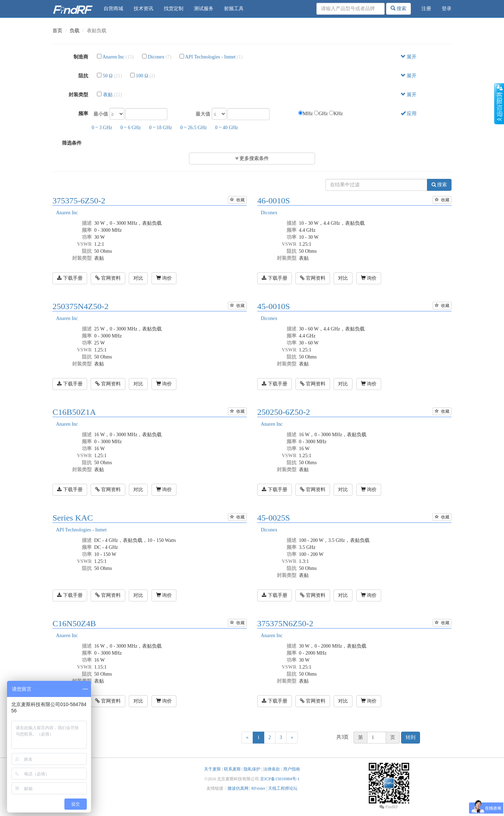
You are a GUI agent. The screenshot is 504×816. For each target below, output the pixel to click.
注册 (426, 9)
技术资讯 (143, 9)
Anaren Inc (114, 57)
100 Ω (142, 76)
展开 (409, 57)
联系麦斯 (232, 769)
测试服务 (204, 9)
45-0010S (274, 306)
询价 (164, 278)
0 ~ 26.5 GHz (194, 128)
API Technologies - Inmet (211, 57)
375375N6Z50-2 (285, 623)
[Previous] (247, 738)
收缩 (499, 104)
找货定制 (174, 9)
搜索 (399, 8)
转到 (411, 737)
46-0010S (274, 201)
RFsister (258, 788)
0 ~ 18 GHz (161, 128)
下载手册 (70, 278)
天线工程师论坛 (283, 788)
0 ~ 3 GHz (102, 128)
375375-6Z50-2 (79, 201)
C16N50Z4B (74, 623)
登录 (447, 9)
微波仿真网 (238, 788)
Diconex (156, 57)
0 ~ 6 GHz (131, 128)
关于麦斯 (212, 769)
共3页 (342, 737)
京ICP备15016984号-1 (280, 779)
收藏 (237, 200)
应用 (409, 114)
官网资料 (108, 278)
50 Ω (108, 76)
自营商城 (113, 9)
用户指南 (292, 769)
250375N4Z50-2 (80, 306)
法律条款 (272, 769)
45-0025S (274, 518)
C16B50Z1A (74, 412)
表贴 (108, 95)
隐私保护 (252, 769)
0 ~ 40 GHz (227, 128)
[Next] (292, 738)
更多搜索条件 (252, 158)
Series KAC (73, 518)
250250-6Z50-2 (284, 412)
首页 (57, 31)
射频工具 (234, 9)
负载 (75, 31)
